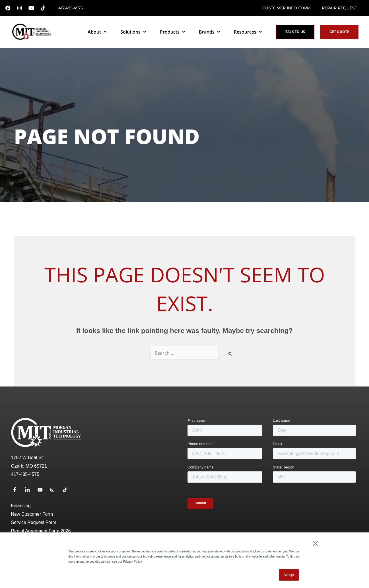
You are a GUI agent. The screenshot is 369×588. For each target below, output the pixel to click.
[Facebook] (17, 490)
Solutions (133, 32)
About (97, 32)
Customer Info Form (286, 8)
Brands (209, 32)
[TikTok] (67, 490)
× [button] (315, 543)
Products (172, 32)
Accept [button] (289, 575)
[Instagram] (55, 490)
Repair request (339, 8)
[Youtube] (42, 490)
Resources (248, 32)
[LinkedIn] (29, 490)
